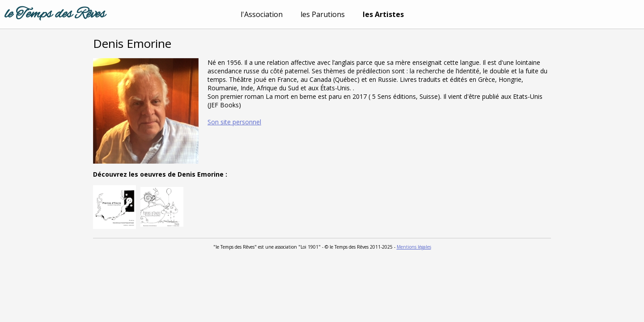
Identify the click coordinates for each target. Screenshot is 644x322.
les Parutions (323, 14)
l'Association (262, 14)
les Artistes (383, 14)
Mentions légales (414, 247)
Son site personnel (234, 122)
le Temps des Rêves (55, 14)
